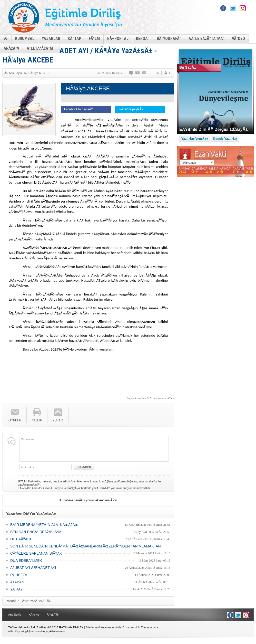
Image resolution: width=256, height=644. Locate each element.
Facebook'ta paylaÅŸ (79, 109)
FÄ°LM (94, 39)
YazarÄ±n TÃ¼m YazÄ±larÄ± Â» (28, 601)
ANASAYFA (6, 38)
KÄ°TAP (75, 39)
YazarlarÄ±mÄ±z (195, 139)
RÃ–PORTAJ (118, 39)
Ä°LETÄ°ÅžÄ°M (40, 48)
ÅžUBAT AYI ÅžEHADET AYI (33, 568)
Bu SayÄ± (188, 67)
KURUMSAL (25, 39)
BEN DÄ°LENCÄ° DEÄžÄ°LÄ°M (36, 532)
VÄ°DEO (238, 39)
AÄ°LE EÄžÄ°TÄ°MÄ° (206, 39)
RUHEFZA (19, 575)
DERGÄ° (143, 39)
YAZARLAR (51, 39)
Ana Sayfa (15, 73)
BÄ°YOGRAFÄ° (169, 39)
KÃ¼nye (34, 615)
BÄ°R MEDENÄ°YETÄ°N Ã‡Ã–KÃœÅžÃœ (44, 525)
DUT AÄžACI (21, 539)
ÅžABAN (17, 582)
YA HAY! (17, 589)
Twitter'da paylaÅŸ (131, 109)
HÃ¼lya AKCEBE (40, 73)
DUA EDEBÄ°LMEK (26, 561)
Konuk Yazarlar (225, 139)
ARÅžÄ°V (11, 48)
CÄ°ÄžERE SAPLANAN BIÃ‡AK (36, 553)
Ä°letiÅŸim (54, 615)
